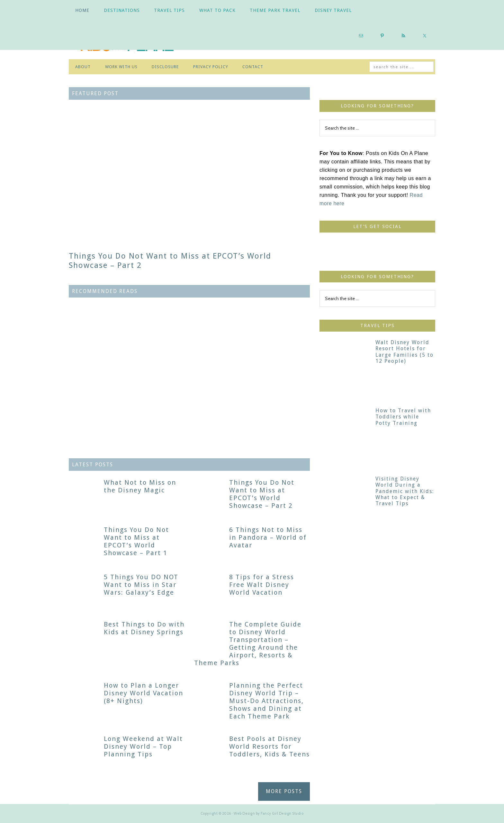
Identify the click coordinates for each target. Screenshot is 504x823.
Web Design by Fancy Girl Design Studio (269, 813)
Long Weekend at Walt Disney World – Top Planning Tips (143, 746)
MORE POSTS (284, 791)
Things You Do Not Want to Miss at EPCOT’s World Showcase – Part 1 (136, 541)
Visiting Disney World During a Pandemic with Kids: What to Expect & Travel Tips (405, 491)
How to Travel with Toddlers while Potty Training (403, 417)
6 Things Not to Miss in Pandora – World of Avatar (268, 537)
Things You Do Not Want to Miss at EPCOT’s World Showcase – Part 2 (262, 494)
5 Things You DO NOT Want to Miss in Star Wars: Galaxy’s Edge (141, 585)
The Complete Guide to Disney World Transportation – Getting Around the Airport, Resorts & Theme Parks (248, 644)
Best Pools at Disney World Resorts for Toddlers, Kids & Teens (270, 746)
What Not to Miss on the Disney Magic (140, 486)
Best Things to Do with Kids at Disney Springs (144, 628)
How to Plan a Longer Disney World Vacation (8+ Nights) (144, 693)
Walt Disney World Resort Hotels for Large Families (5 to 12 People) (405, 352)
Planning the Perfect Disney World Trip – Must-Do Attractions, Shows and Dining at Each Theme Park (266, 701)
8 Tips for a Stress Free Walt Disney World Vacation (262, 585)
